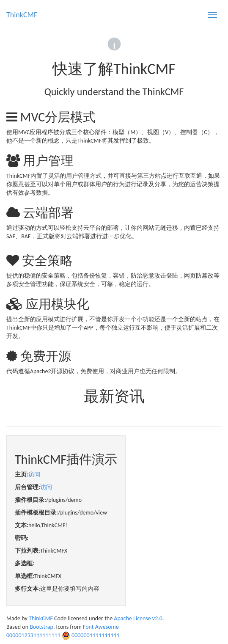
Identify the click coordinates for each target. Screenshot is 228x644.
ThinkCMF (22, 15)
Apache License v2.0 (138, 618)
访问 (34, 475)
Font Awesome (101, 627)
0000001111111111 (96, 635)
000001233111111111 (33, 635)
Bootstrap (41, 627)
